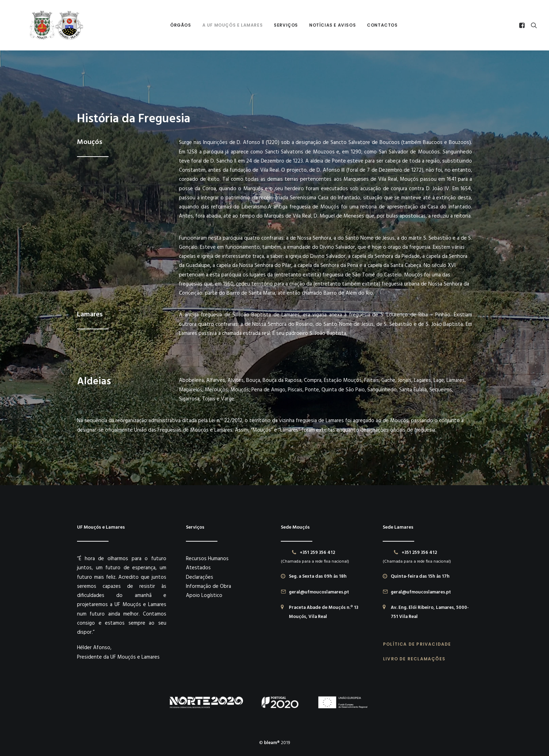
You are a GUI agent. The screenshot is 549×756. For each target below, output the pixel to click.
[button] (523, 25)
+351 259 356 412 (317, 552)
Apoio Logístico (204, 595)
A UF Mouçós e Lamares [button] (223, 25)
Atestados (198, 568)
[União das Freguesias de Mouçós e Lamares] (44, 25)
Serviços (276, 25)
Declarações (200, 577)
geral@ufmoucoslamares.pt (319, 592)
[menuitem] (171, 25)
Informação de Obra (209, 586)
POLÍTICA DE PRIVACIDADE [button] (417, 644)
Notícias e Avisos (323, 25)
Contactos (373, 25)
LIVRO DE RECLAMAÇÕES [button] (414, 658)
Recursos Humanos (207, 558)
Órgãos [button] (171, 25)
